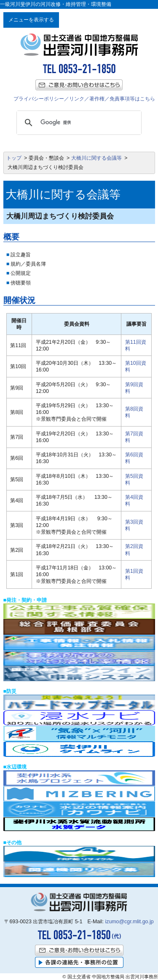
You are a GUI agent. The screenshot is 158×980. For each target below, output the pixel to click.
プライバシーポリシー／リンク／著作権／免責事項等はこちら (84, 99)
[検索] (78, 123)
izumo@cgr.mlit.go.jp (129, 922)
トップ (14, 158)
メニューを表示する (31, 20)
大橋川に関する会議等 (96, 158)
